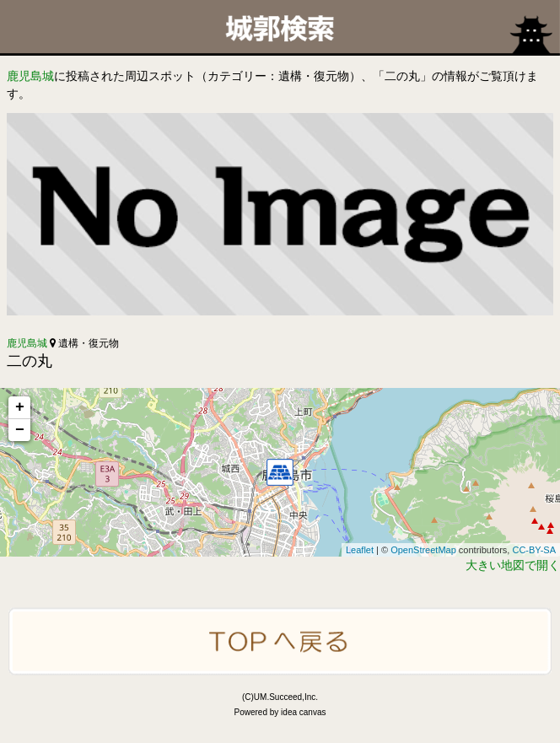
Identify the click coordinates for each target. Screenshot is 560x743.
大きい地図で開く (513, 565)
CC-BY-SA (534, 550)
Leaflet (360, 550)
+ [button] (20, 407)
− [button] (20, 430)
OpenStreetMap (423, 550)
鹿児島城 (30, 76)
